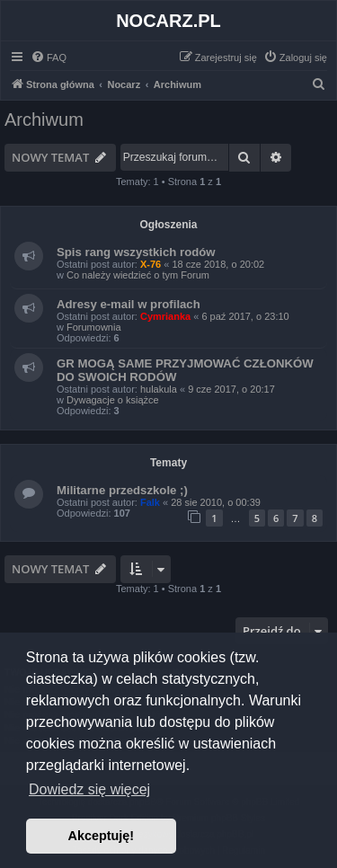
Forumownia (94, 327)
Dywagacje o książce (113, 400)
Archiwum (44, 120)
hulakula (159, 389)
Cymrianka (165, 316)
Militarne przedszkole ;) (122, 490)
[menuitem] (49, 58)
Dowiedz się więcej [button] (89, 789)
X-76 (151, 264)
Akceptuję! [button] (102, 836)
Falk (150, 502)
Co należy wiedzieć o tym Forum (138, 275)
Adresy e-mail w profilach (129, 304)
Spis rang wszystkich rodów (136, 252)
